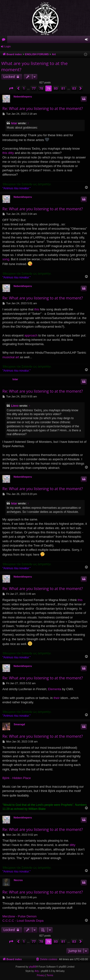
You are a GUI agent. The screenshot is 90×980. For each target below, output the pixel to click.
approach (31, 335)
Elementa (55, 689)
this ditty (8, 153)
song (6, 259)
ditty (72, 845)
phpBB (33, 967)
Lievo (15, 406)
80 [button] (56, 88)
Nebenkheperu (23, 97)
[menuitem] (47, 959)
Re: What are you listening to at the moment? (43, 108)
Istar (14, 123)
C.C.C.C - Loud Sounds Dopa (23, 921)
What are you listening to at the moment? (34, 67)
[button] (11, 88)
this (37, 309)
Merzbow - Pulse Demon (19, 916)
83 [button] (74, 88)
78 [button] (41, 88)
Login (8, 46)
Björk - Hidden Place (17, 778)
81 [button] (63, 88)
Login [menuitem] (87, 40)
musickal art (11, 357)
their (57, 698)
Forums (5, 40)
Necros (18, 880)
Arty (37, 971)
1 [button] (24, 88)
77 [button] (34, 88)
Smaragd (19, 724)
